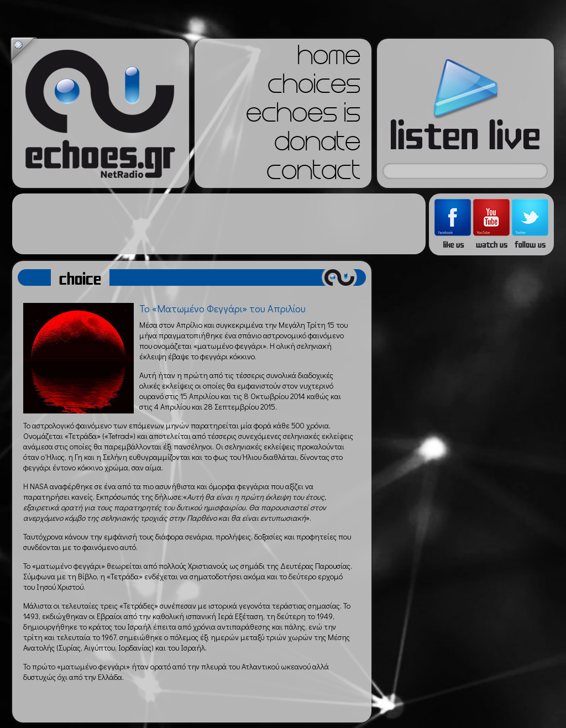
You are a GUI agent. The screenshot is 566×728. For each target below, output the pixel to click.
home (329, 59)
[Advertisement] (219, 224)
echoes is (303, 116)
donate (317, 145)
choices (314, 87)
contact (313, 174)
